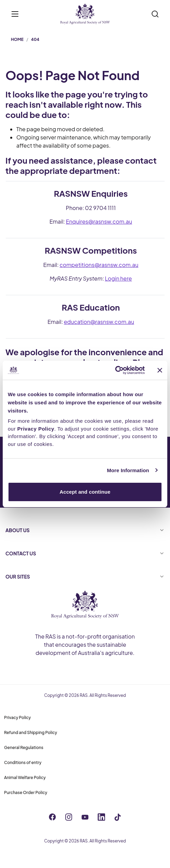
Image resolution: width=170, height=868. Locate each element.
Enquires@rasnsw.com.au (99, 221)
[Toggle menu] (15, 14)
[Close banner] (160, 370)
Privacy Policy (18, 717)
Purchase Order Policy (26, 792)
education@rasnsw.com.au (99, 322)
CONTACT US (85, 553)
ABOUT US (85, 530)
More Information (128, 470)
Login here (118, 278)
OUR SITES (85, 577)
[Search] (155, 14)
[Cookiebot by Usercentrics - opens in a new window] (115, 370)
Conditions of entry (23, 762)
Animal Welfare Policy (25, 777)
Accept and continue (85, 492)
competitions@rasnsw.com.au (99, 265)
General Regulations (24, 747)
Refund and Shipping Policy (31, 732)
